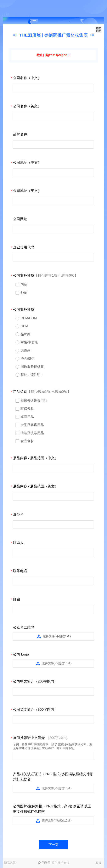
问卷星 (46, 863)
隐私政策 (10, 863)
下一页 (53, 845)
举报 (98, 863)
